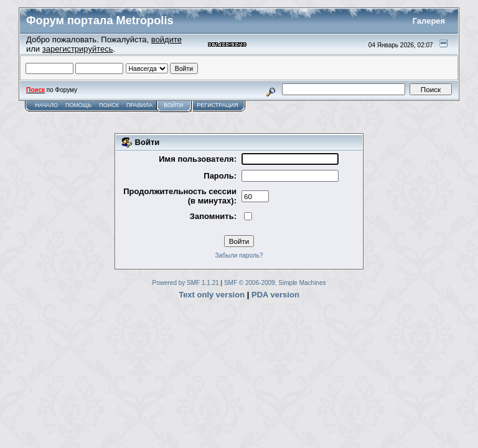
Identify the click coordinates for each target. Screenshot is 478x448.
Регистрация (217, 105)
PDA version (275, 295)
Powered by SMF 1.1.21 (186, 283)
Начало (46, 105)
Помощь (78, 105)
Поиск (109, 105)
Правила (139, 105)
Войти (173, 105)
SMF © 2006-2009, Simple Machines (275, 283)
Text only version (212, 295)
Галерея (429, 21)
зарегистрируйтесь (78, 49)
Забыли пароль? (239, 255)
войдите (166, 40)
